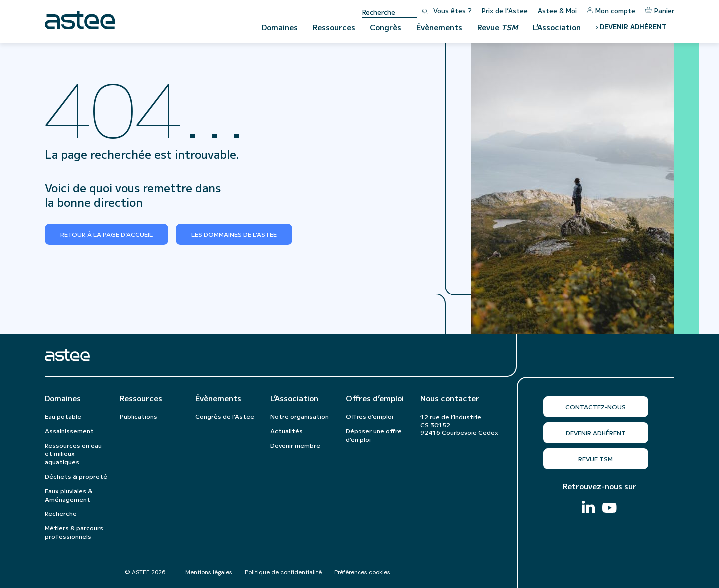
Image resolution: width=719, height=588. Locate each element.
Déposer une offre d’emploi (374, 435)
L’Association (557, 27)
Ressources (334, 27)
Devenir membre (295, 445)
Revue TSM (595, 458)
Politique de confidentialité (283, 572)
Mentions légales (209, 572)
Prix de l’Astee (505, 11)
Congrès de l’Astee (225, 416)
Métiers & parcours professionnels (74, 532)
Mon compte (611, 11)
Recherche (61, 513)
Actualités (286, 431)
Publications (139, 416)
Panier (660, 11)
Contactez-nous (595, 407)
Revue (498, 27)
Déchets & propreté (76, 476)
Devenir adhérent (596, 433)
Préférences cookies (362, 572)
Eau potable (63, 416)
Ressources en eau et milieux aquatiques (73, 453)
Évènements (439, 27)
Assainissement (69, 431)
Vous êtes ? (453, 11)
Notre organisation (299, 416)
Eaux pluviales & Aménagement (69, 495)
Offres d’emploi (375, 398)
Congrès (386, 27)
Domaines (280, 27)
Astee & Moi (557, 11)
